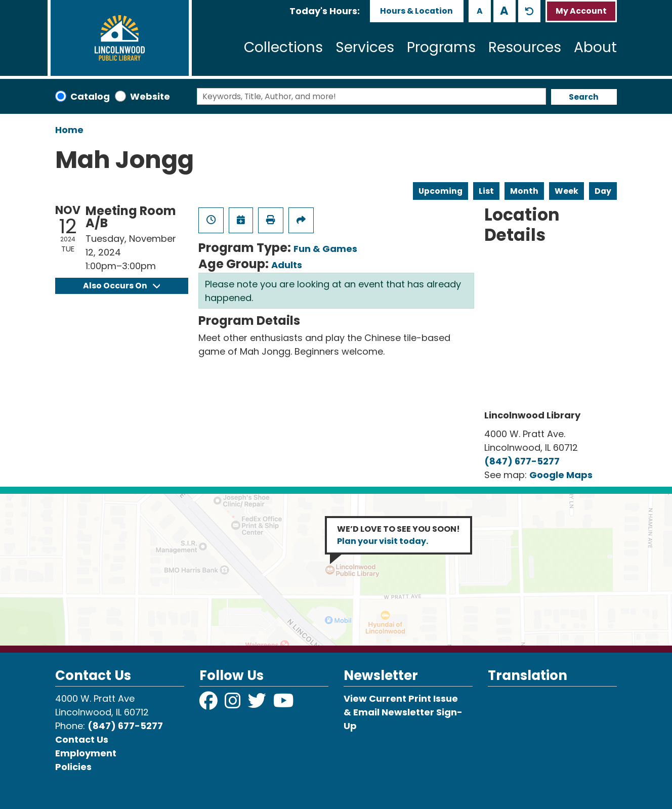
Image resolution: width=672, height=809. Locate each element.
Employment (86, 753)
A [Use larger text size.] (504, 11)
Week (566, 191)
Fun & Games (325, 249)
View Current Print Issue (401, 698)
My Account (581, 11)
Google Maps (561, 475)
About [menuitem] (595, 47)
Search (584, 97)
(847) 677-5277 (522, 461)
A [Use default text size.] (529, 11)
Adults (287, 265)
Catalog (90, 96)
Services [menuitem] (365, 47)
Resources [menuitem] (525, 47)
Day (603, 191)
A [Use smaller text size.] (480, 11)
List (486, 191)
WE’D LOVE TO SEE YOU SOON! (398, 535)
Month (524, 191)
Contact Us (82, 739)
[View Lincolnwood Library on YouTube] (284, 704)
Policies (73, 767)
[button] (325, 11)
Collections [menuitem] (283, 47)
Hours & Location (416, 11)
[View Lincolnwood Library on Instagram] (234, 704)
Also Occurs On (121, 286)
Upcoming (440, 191)
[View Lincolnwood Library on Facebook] (209, 704)
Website (150, 96)
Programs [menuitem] (441, 47)
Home (69, 130)
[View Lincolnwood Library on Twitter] (258, 704)
